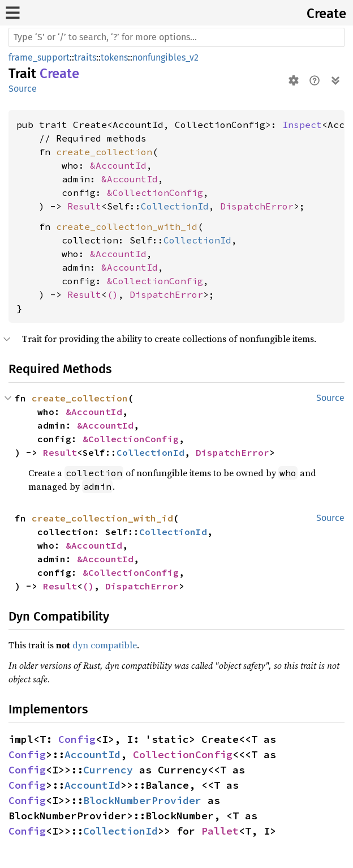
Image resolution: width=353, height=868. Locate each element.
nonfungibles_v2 (165, 57)
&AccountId (118, 165)
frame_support (39, 57)
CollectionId (175, 206)
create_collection (104, 152)
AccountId (92, 754)
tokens (114, 57)
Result (84, 206)
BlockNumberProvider (142, 800)
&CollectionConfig (155, 193)
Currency (108, 770)
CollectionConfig (183, 754)
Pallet (220, 831)
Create (326, 14)
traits (85, 57)
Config (77, 739)
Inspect (302, 125)
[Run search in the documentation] (176, 37)
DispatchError (257, 206)
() (113, 294)
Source (23, 89)
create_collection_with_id (127, 226)
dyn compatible (105, 645)
